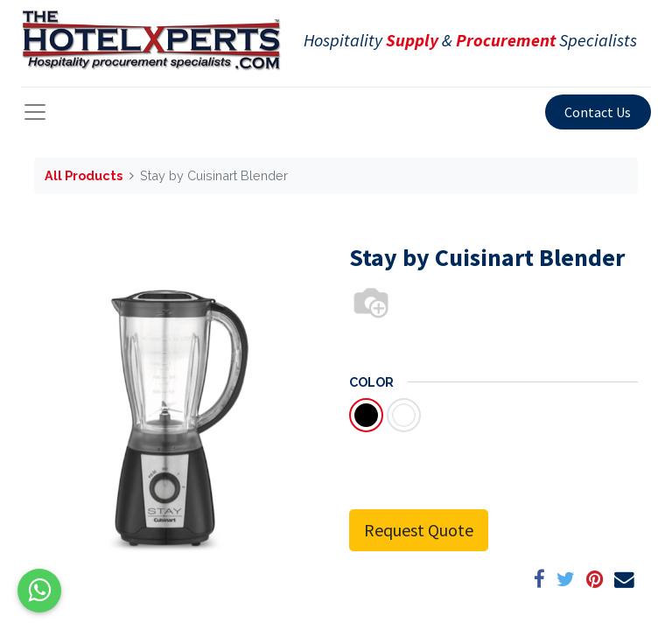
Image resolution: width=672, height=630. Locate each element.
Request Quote (419, 530)
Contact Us (598, 112)
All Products (84, 175)
